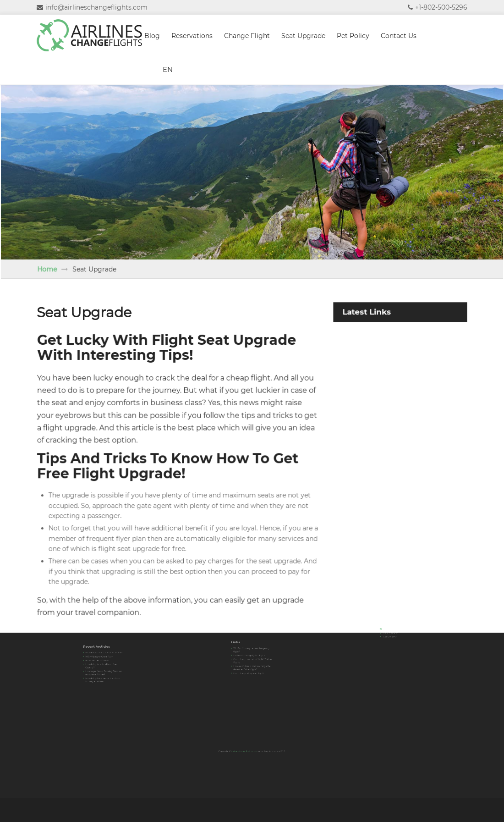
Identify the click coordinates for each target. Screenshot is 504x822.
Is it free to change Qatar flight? (251, 654)
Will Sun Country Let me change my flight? (252, 652)
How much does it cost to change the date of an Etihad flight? (252, 661)
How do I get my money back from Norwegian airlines (103, 670)
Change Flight (247, 36)
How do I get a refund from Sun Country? (102, 663)
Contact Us (399, 36)
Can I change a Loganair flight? (251, 664)
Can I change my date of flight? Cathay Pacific (252, 657)
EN (168, 69)
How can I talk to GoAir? (100, 660)
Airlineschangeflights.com (248, 748)
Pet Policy (353, 36)
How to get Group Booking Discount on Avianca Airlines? (104, 667)
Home (59, 272)
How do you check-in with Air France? (104, 656)
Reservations (192, 36)
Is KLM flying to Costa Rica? (101, 658)
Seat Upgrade (303, 36)
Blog (152, 36)
